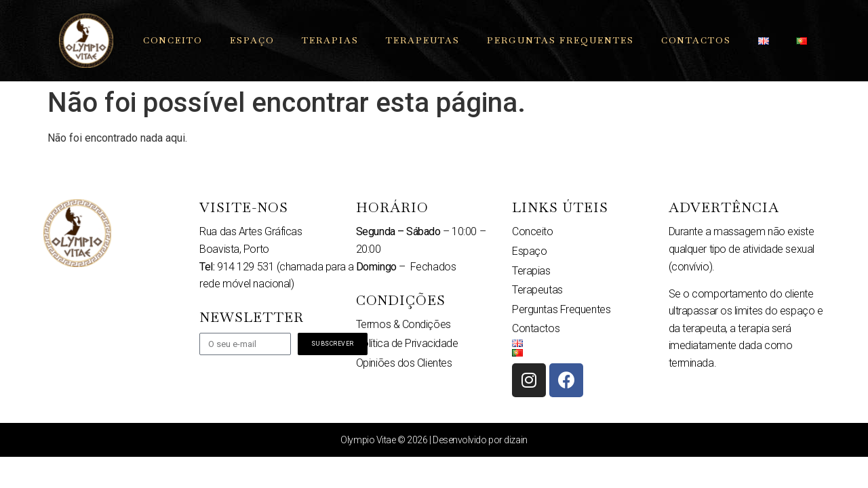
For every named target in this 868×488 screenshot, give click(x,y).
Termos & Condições (403, 324)
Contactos (696, 40)
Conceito (173, 40)
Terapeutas (423, 40)
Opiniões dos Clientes (404, 363)
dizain (515, 440)
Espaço (252, 40)
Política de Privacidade (407, 343)
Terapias (330, 40)
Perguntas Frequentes (560, 40)
